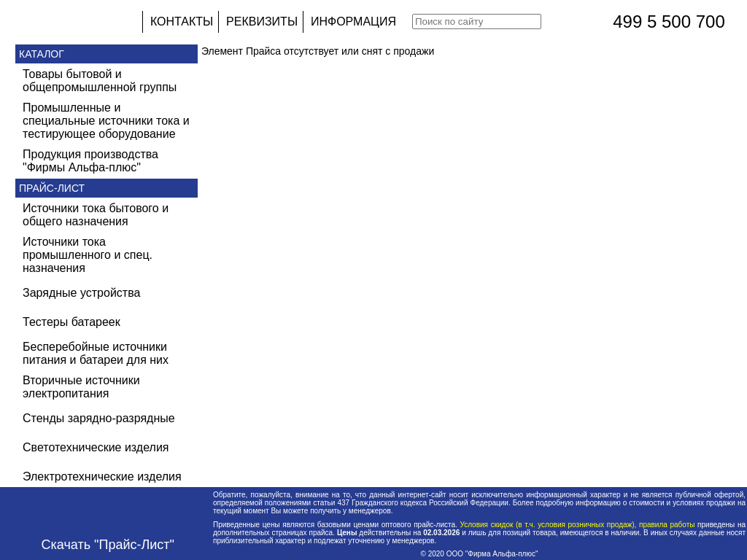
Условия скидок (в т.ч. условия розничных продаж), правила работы (577, 525)
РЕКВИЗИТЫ (262, 22)
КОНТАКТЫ (182, 22)
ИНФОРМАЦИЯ (353, 22)
